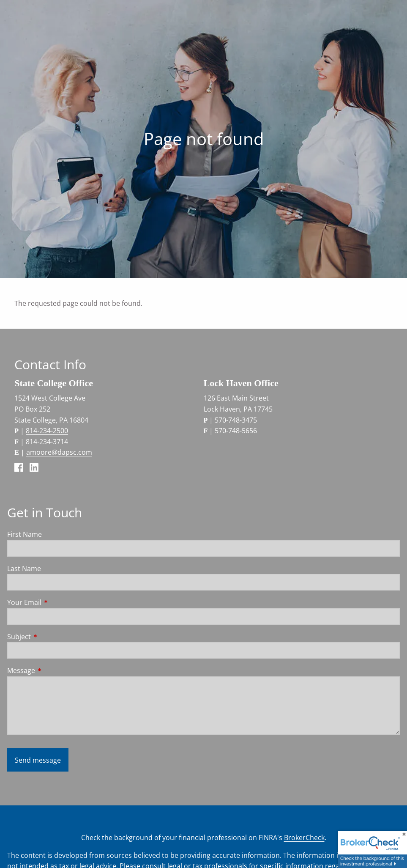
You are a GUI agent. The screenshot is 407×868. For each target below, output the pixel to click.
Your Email (58, 602)
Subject (53, 637)
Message (55, 670)
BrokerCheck (304, 838)
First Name (25, 534)
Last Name (24, 569)
